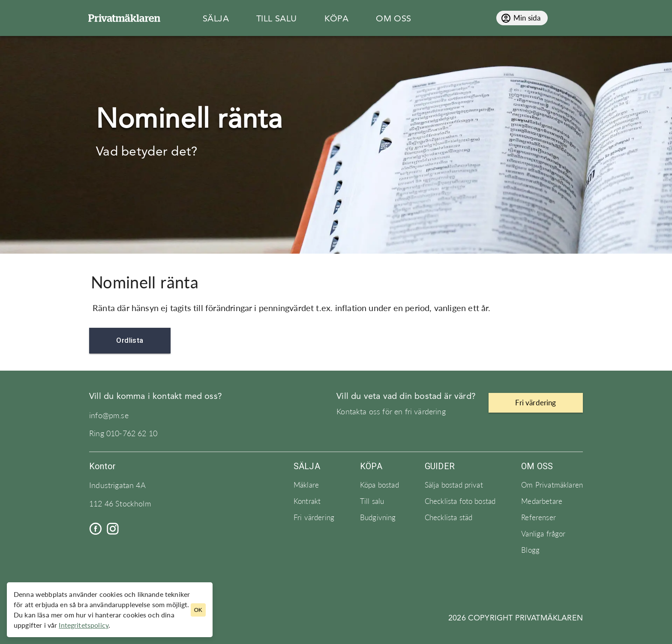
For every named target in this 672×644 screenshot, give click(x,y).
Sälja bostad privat (454, 485)
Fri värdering (314, 518)
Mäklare (306, 485)
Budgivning (378, 518)
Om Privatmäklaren (552, 485)
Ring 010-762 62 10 (123, 433)
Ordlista (130, 341)
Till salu (372, 501)
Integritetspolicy (84, 625)
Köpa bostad (379, 485)
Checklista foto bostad (460, 501)
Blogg (530, 550)
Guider (440, 466)
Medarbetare (542, 501)
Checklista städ (448, 518)
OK (198, 610)
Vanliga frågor (543, 534)
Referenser (538, 518)
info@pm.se (109, 415)
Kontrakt (307, 501)
